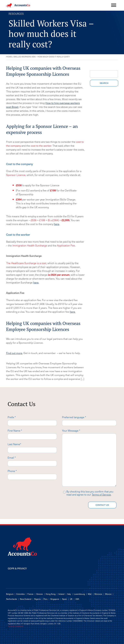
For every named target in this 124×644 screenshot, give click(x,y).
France (30, 594)
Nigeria (37, 599)
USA (77, 599)
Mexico (108, 594)
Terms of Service (101, 494)
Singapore (55, 599)
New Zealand (26, 599)
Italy (69, 594)
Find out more (14, 353)
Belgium (10, 594)
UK (71, 599)
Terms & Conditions (15, 626)
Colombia (20, 594)
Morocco (98, 594)
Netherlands (12, 599)
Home (9, 57)
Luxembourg (79, 594)
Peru (45, 599)
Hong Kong (51, 594)
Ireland (61, 594)
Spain (65, 599)
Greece (40, 594)
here (57, 224)
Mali (90, 594)
